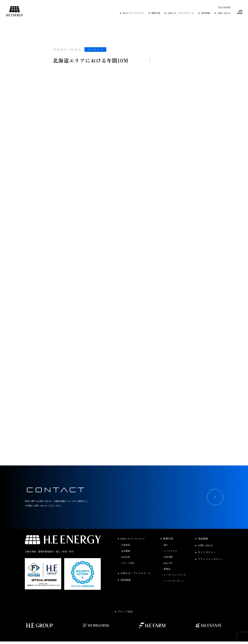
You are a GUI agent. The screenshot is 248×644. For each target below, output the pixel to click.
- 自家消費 (167, 557)
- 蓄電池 (166, 569)
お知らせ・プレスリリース (179, 13)
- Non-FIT (167, 563)
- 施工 (165, 545)
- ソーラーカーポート (173, 581)
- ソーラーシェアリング (174, 575)
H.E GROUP (225, 7)
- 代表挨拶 (125, 545)
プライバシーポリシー (209, 559)
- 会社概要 (125, 551)
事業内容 (154, 13)
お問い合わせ (223, 13)
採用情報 (204, 13)
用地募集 (202, 538)
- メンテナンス (170, 551)
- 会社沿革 (125, 557)
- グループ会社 (127, 563)
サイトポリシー (205, 552)
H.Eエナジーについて (132, 13)
